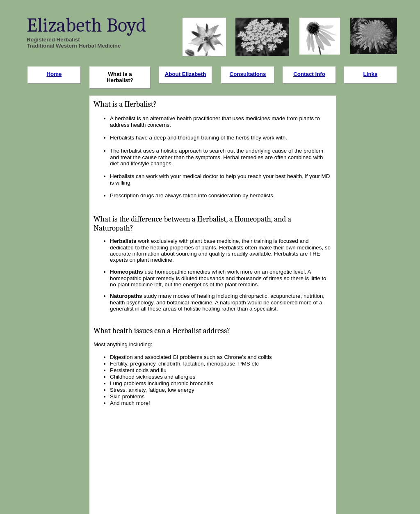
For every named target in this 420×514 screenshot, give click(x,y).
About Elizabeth (186, 74)
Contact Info (309, 74)
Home (54, 74)
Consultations (248, 74)
